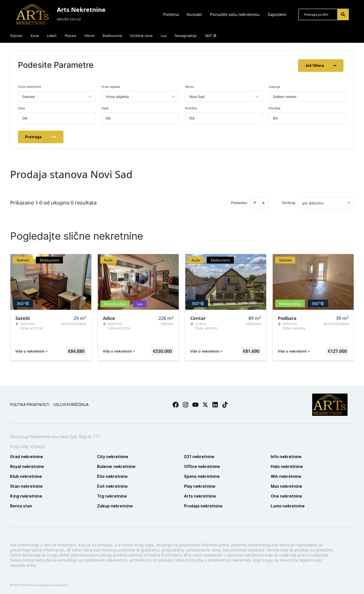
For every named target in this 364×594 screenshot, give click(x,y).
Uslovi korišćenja (71, 404)
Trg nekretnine (112, 495)
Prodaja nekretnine (203, 505)
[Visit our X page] (205, 404)
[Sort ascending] (255, 202)
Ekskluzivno (112, 36)
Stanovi (16, 36)
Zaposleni (277, 14)
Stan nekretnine (26, 485)
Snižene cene (141, 36)
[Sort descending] (263, 202)
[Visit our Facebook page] (176, 404)
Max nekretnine (286, 485)
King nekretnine (26, 495)
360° (211, 36)
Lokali (52, 36)
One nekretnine (286, 495)
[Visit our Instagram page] (186, 404)
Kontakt (194, 14)
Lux (164, 36)
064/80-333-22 (69, 19)
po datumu (313, 202)
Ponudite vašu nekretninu (235, 14)
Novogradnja (186, 36)
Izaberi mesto (285, 96)
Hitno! (89, 36)
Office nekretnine (202, 465)
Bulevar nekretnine (116, 465)
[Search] (343, 14)
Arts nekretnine (200, 495)
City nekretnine (113, 456)
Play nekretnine (200, 485)
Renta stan (21, 505)
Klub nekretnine (26, 475)
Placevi (71, 36)
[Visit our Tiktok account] (225, 404)
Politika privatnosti (30, 404)
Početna (171, 14)
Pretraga (41, 136)
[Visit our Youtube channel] (195, 404)
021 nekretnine (199, 456)
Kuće (35, 36)
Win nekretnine (286, 475)
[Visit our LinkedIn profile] (215, 404)
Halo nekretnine (287, 465)
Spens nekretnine (202, 475)
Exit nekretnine (112, 485)
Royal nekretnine (27, 465)
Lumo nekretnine (288, 505)
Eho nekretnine (112, 475)
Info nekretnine (286, 456)
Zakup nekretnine (115, 505)
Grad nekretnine (27, 456)
